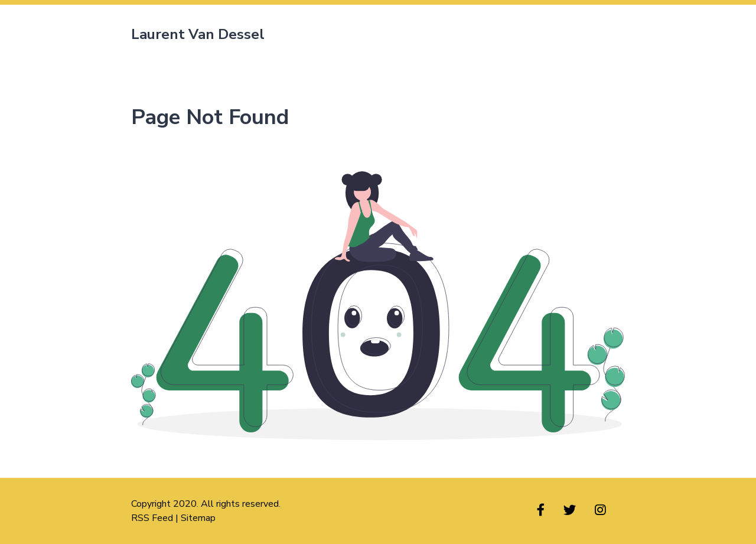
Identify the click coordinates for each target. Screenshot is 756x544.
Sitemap (198, 518)
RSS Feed (152, 518)
